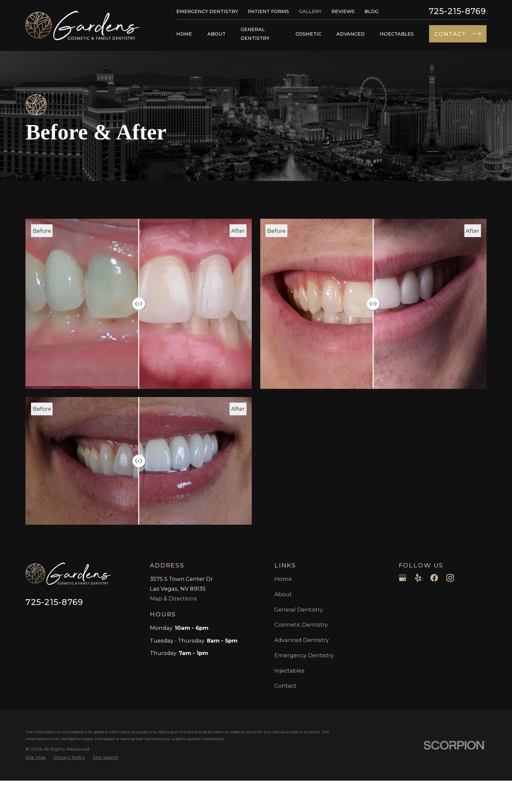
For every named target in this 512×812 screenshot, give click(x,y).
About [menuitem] (216, 34)
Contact (285, 686)
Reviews (343, 11)
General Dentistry (299, 610)
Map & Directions (173, 598)
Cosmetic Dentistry (301, 625)
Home (283, 579)
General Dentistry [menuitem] (255, 34)
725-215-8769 (458, 11)
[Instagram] (450, 578)
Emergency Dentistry (207, 11)
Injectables (289, 671)
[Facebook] (434, 578)
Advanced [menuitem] (351, 34)
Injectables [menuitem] (397, 34)
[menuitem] (36, 757)
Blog (371, 11)
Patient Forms (268, 11)
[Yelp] (418, 578)
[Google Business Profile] (402, 578)
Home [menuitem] (184, 34)
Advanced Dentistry (302, 640)
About (283, 594)
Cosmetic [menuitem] (308, 34)
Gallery (310, 11)
